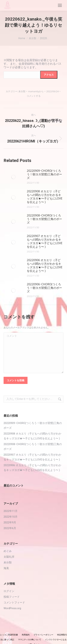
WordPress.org (12, 608)
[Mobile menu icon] (60, 5)
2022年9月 (10, 522)
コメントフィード (14, 603)
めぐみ (8, 551)
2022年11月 (11, 511)
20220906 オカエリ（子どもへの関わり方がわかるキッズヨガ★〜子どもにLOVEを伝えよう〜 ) (45, 265)
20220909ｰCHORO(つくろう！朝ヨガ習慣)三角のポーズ (44, 174)
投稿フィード (12, 597)
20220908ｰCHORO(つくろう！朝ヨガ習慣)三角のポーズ (44, 219)
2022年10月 (11, 517)
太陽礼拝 (9, 557)
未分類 (22, 91)
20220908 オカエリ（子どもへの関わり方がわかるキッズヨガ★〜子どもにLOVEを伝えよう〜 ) (45, 197)
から (36, 91)
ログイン (9, 591)
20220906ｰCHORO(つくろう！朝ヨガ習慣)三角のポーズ (44, 288)
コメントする (34, 96)
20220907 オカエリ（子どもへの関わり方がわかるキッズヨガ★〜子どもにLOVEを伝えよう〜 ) (45, 241)
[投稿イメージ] (13, 177)
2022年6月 (10, 528)
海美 (6, 568)
